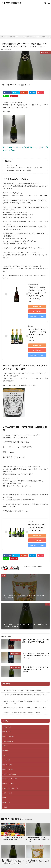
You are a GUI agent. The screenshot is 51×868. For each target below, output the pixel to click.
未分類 (6, 807)
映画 (5, 798)
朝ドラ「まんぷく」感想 (10, 779)
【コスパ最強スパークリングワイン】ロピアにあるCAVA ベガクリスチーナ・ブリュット (35, 669)
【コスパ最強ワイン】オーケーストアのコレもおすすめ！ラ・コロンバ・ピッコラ (24, 708)
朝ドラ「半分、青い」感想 (11, 788)
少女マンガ (7, 802)
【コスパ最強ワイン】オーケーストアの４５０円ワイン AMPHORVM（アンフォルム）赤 (36, 656)
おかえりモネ (7, 727)
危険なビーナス (8, 765)
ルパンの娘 (7, 760)
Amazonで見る (37, 307)
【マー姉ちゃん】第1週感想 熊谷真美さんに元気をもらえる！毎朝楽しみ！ (23, 712)
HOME (5, 37)
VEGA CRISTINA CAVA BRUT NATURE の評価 (19, 170)
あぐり (6, 746)
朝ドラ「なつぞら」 (9, 783)
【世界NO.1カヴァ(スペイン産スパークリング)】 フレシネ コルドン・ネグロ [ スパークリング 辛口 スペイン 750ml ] (37, 293)
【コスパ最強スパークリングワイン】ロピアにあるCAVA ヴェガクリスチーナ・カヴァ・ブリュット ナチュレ (25, 702)
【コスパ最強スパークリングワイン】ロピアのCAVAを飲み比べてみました (23, 690)
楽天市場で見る (37, 311)
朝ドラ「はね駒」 (9, 769)
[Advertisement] (25, 20)
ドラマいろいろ (8, 793)
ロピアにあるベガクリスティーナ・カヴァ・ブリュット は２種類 (24, 168)
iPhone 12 (7, 751)
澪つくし (6, 755)
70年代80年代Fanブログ (12, 3)
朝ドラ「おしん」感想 (10, 774)
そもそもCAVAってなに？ (14, 165)
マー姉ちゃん (7, 732)
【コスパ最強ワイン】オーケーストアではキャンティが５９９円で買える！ (35, 641)
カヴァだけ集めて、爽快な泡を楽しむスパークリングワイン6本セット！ (37, 527)
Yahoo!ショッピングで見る (37, 316)
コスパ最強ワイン (14, 37)
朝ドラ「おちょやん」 (10, 736)
